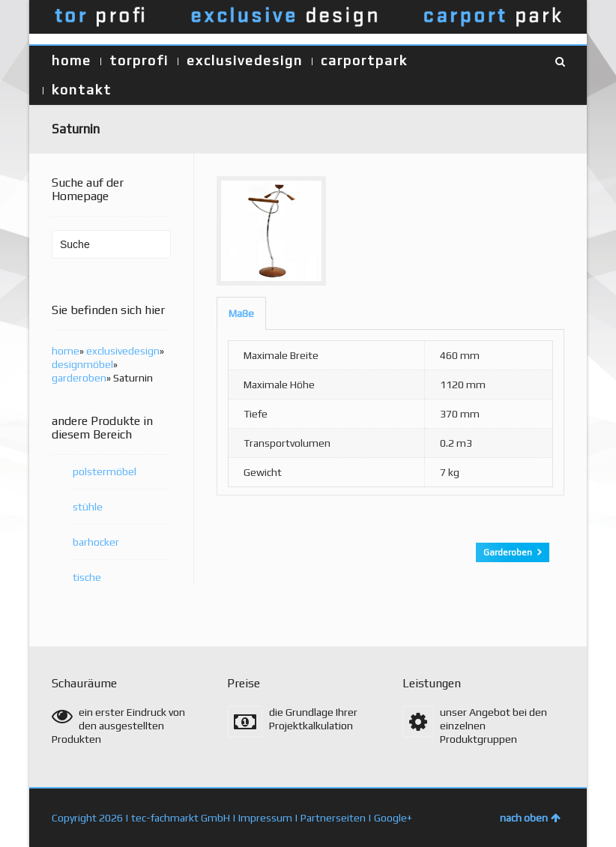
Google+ (393, 818)
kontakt (82, 90)
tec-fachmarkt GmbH (181, 818)
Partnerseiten (333, 818)
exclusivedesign (245, 60)
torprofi (139, 60)
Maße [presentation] (241, 313)
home (72, 60)
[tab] (241, 313)
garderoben (79, 378)
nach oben (530, 818)
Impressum (265, 818)
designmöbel (82, 364)
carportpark (364, 60)
